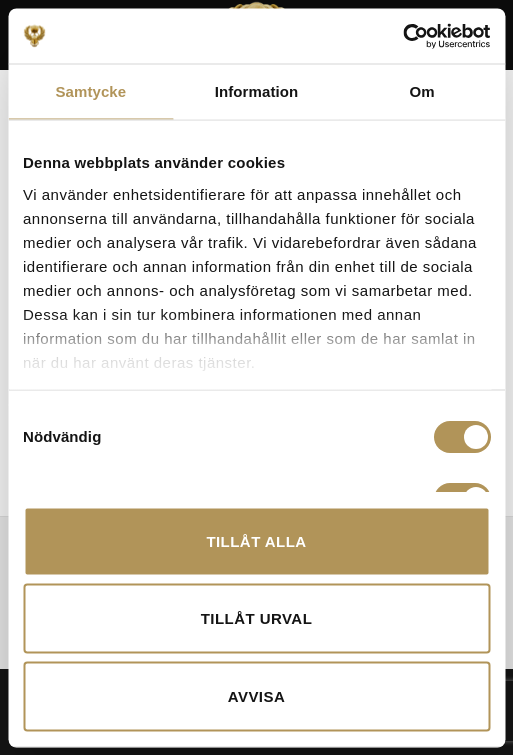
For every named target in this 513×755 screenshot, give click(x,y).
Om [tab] (422, 91)
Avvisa (256, 695)
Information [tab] (257, 91)
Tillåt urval (257, 618)
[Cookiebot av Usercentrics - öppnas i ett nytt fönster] (402, 36)
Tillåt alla (256, 540)
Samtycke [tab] (90, 91)
